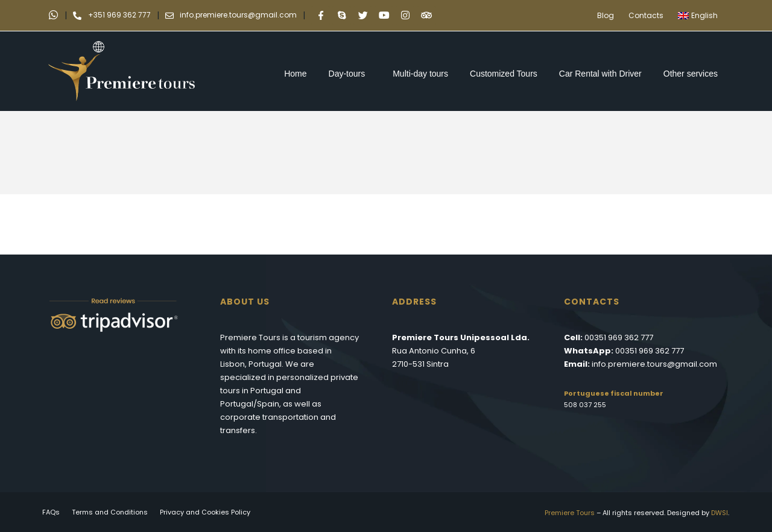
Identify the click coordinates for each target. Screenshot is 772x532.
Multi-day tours (420, 74)
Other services (694, 74)
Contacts (646, 15)
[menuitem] (701, 16)
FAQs (51, 512)
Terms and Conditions (110, 512)
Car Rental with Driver (600, 74)
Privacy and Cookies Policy (205, 512)
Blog (606, 15)
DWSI (720, 513)
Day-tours (350, 74)
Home (295, 74)
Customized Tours (504, 74)
